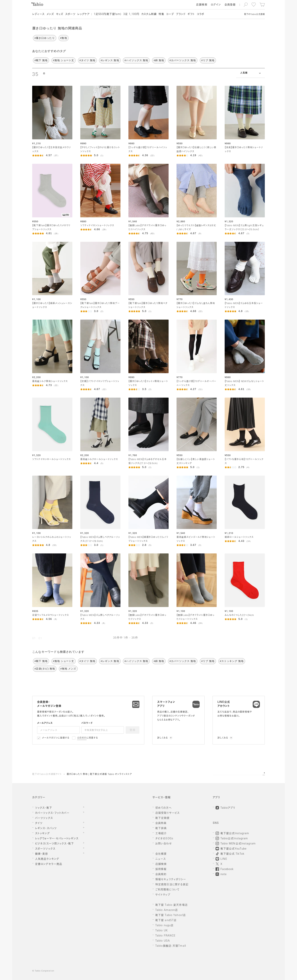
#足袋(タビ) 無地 (45, 669)
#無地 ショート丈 (64, 60)
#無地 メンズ (68, 669)
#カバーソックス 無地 (183, 60)
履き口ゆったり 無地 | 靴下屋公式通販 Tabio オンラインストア (99, 774)
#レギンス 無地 (110, 60)
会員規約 (82, 738)
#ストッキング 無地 (232, 661)
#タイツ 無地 (87, 60)
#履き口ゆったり (45, 38)
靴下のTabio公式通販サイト (47, 774)
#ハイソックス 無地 (136, 60)
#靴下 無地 (41, 60)
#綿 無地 (159, 60)
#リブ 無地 (208, 60)
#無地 (63, 38)
